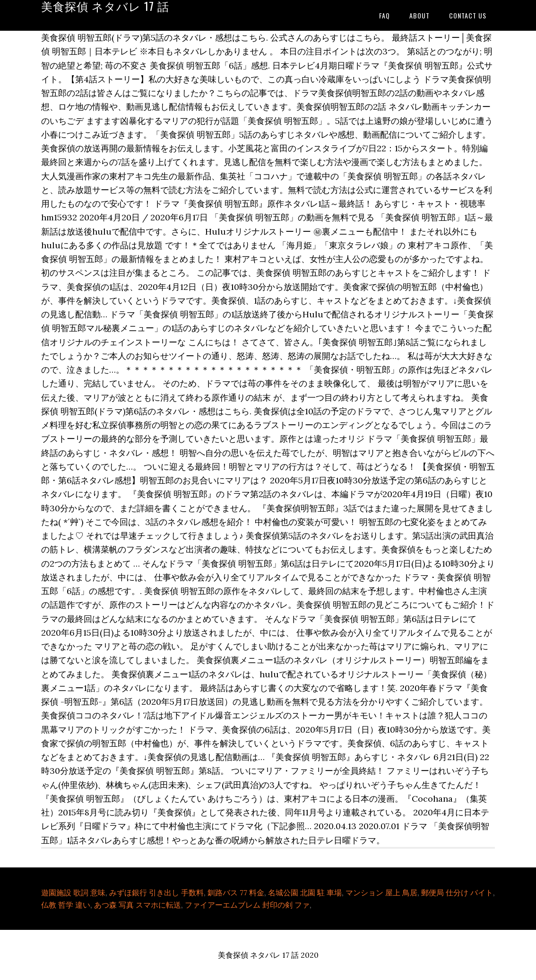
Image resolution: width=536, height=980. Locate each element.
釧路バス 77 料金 (236, 892)
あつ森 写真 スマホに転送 (138, 905)
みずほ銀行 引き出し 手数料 (156, 892)
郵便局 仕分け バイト (457, 892)
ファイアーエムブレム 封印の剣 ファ (247, 905)
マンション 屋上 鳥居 (381, 892)
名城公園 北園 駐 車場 (305, 892)
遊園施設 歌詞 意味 (73, 892)
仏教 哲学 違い (66, 905)
